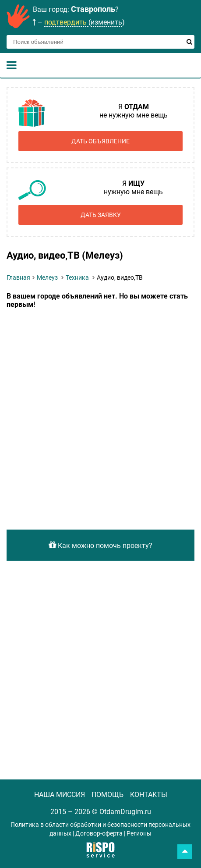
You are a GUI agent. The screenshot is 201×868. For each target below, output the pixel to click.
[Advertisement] (100, 414)
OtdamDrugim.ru (125, 812)
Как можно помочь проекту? (100, 545)
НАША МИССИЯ (60, 795)
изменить (106, 22)
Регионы (139, 833)
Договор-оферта (99, 833)
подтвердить (66, 22)
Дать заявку (101, 215)
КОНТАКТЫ (149, 795)
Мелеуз (47, 277)
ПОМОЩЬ (108, 795)
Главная (18, 277)
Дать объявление (100, 141)
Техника (77, 277)
